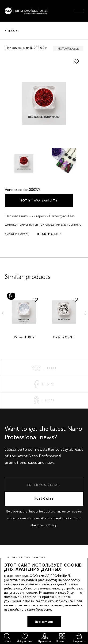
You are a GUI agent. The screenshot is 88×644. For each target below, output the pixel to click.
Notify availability (39, 201)
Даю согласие (44, 622)
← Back (11, 31)
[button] (3, 313)
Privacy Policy (47, 525)
